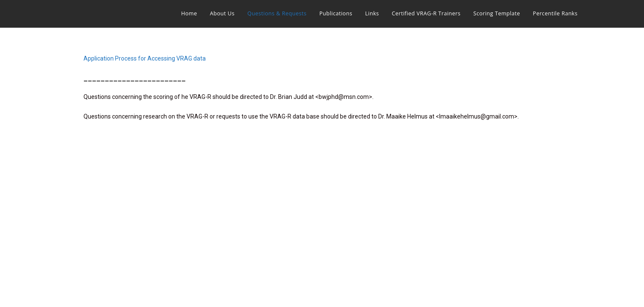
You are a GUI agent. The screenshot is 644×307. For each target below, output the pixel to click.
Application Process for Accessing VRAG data (145, 58)
